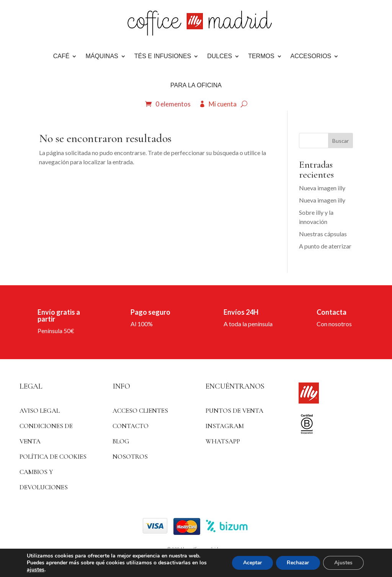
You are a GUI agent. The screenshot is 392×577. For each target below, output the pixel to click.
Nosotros (130, 457)
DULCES (220, 56)
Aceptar (249, 563)
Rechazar (296, 563)
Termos (261, 56)
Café (61, 56)
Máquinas (102, 56)
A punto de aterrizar (325, 246)
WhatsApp (223, 441)
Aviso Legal (40, 411)
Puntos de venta (234, 411)
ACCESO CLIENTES (140, 411)
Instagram (225, 426)
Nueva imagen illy (322, 188)
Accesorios (311, 56)
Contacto (131, 426)
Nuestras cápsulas (323, 234)
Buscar (341, 141)
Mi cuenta (223, 104)
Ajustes (343, 563)
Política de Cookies (53, 457)
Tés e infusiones (163, 56)
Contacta (332, 312)
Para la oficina (196, 85)
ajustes (36, 570)
